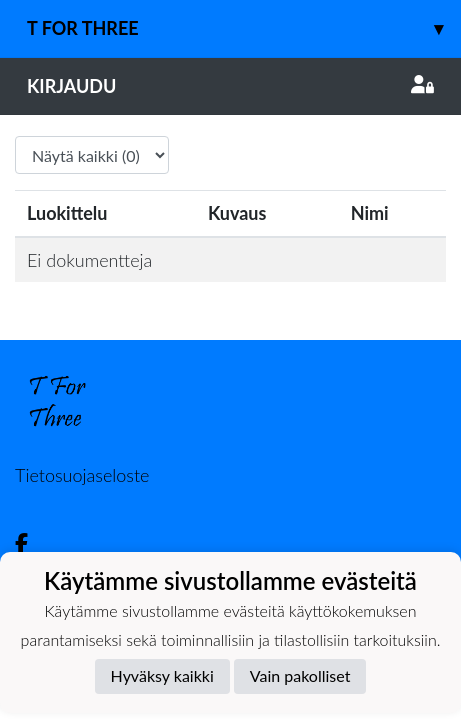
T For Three (244, 28)
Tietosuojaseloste (82, 475)
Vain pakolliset (300, 675)
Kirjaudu (230, 86)
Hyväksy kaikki (162, 675)
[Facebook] (29, 543)
